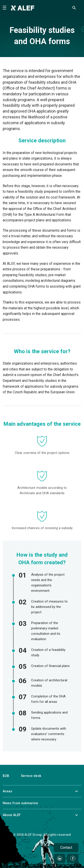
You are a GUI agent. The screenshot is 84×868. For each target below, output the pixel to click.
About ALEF (12, 815)
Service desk (31, 776)
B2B (6, 776)
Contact (66, 848)
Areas (7, 791)
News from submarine (20, 803)
